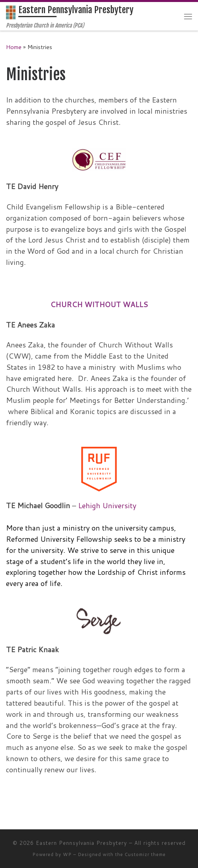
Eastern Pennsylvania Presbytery (81, 843)
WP (67, 854)
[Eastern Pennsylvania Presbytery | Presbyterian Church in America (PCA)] (11, 12)
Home (14, 47)
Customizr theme (145, 854)
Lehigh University (107, 505)
